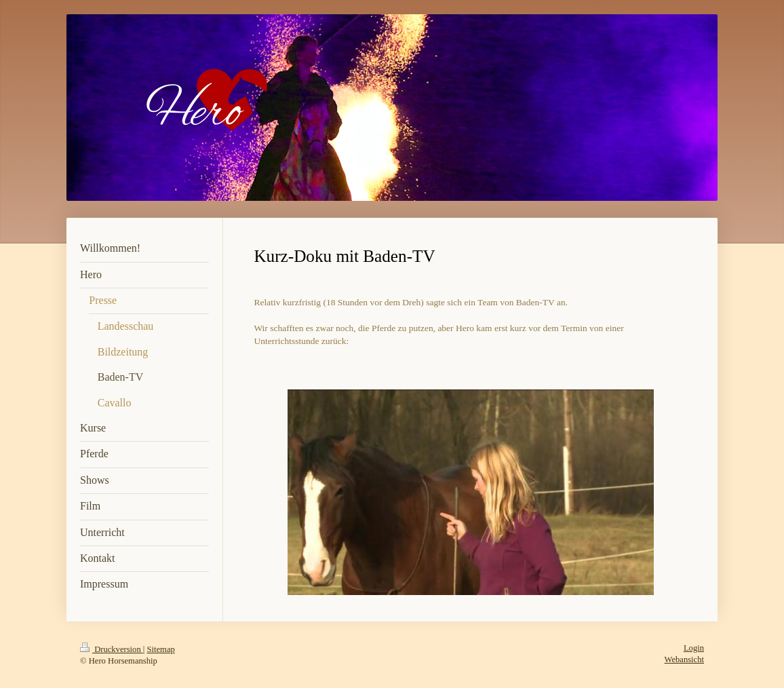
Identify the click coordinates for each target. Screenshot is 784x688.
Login (694, 648)
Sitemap (161, 649)
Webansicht (684, 660)
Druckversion (112, 649)
